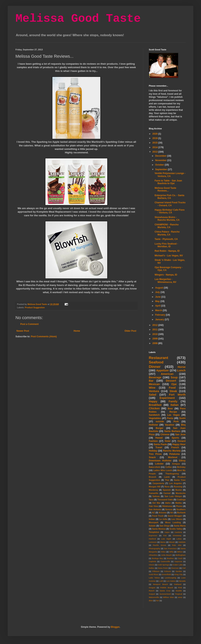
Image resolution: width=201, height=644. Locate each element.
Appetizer (163, 370)
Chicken (154, 408)
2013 (155, 152)
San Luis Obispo (173, 496)
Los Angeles (175, 483)
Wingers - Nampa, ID (166, 275)
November (161, 160)
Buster (179, 490)
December (161, 156)
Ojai (174, 384)
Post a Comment (29, 324)
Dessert (171, 381)
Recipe (173, 412)
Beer (170, 409)
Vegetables (155, 418)
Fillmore (156, 571)
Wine (152, 388)
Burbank (181, 513)
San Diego (165, 526)
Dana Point (163, 568)
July (158, 292)
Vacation (170, 425)
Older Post (130, 331)
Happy (153, 401)
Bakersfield (154, 467)
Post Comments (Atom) (44, 337)
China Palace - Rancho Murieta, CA (167, 233)
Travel (159, 447)
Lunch (181, 370)
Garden (179, 571)
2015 (155, 143)
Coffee (169, 467)
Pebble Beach (167, 588)
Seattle (179, 591)
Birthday (181, 467)
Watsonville (154, 597)
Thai (167, 480)
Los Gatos (171, 581)
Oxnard (181, 441)
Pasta (170, 418)
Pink (180, 588)
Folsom (168, 571)
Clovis (152, 565)
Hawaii (159, 438)
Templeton (154, 532)
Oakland (178, 584)
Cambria (178, 532)
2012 (155, 325)
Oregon (152, 588)
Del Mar (156, 503)
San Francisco (170, 548)
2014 (155, 147)
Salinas (156, 496)
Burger (160, 428)
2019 (155, 138)
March (159, 310)
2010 (155, 334)
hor (157, 601)
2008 (155, 343)
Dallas (152, 568)
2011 (155, 330)
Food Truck (158, 516)
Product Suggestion (35, 307)
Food (172, 388)
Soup (174, 377)
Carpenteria (158, 483)
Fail (184, 568)
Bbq (183, 425)
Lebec (179, 539)
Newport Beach (161, 584)
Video (163, 552)
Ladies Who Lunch (163, 470)
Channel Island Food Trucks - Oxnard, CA (170, 204)
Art (172, 513)
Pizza (152, 434)
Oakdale (182, 542)
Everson (175, 568)
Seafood (156, 362)
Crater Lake (178, 565)
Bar (151, 381)
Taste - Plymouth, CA (166, 239)
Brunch (152, 477)
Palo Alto (177, 545)
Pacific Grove (159, 545)
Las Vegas (173, 415)
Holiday (153, 451)
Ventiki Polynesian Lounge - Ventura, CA (170, 175)
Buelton (170, 558)
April (158, 306)
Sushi (182, 418)
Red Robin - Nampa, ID (167, 251)
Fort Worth (177, 395)
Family (173, 401)
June (158, 297)
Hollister (153, 425)
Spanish (167, 490)
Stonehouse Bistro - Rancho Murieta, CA (167, 219)
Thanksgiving (172, 474)
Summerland (165, 594)
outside (160, 422)
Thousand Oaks (165, 500)
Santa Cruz (165, 591)
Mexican (154, 384)
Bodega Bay (157, 558)
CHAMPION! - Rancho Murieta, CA (167, 226)
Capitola (152, 561)
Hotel (168, 441)
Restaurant (158, 358)
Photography (155, 548)
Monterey (153, 490)
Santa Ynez (180, 480)
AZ (153, 513)
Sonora (169, 509)
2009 (155, 339)
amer (180, 597)
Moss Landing (173, 522)
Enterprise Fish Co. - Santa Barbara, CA (169, 197)
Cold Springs (164, 565)
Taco (151, 500)
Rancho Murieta (172, 451)
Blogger (115, 627)
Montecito (181, 493)
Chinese (165, 434)
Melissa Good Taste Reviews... (165, 189)
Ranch (152, 591)
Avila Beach (167, 555)
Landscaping (170, 578)
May (158, 301)
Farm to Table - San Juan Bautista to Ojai (168, 182)
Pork (176, 422)
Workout (173, 457)
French (175, 447)
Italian (175, 405)
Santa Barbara (172, 431)
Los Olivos (177, 519)
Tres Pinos (155, 454)
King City (179, 574)
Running (178, 487)
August (160, 288)
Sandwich (154, 415)
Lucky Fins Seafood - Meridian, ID (166, 245)
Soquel (152, 594)
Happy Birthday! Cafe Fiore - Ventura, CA (170, 211)
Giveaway (177, 535)
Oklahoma (167, 506)
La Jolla (163, 519)
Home (77, 331)
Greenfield (166, 574)
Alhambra (153, 555)
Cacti (180, 558)
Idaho (168, 503)
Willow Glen (169, 597)
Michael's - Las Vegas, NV (169, 256)
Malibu (179, 503)
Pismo (179, 506)
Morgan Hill (155, 487)
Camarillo (154, 493)
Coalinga (181, 500)
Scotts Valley (176, 529)
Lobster (159, 464)
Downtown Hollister (160, 461)
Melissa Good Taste (78, 19)
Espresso (153, 535)
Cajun (167, 532)
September (161, 169)
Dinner (155, 367)
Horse (182, 367)
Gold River (154, 574)
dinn (151, 601)
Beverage (155, 377)
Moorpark (154, 522)
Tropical (179, 594)
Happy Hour (179, 444)
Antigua (176, 464)
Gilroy (182, 461)
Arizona (163, 513)
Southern (181, 509)
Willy (171, 552)
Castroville (165, 561)
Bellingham (181, 555)
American (167, 374)
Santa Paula (160, 444)
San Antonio (155, 509)
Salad (152, 395)
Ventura (154, 391)
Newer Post (23, 331)
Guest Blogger (175, 516)
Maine (163, 542)
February (161, 315)
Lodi (161, 581)
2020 (155, 134)
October (160, 165)
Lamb (167, 477)
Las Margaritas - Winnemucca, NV (165, 281)
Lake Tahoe (154, 578)
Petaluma (174, 454)
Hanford (152, 539)
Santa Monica (159, 529)
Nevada (182, 581)
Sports (175, 438)
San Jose (180, 434)
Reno (167, 487)
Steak (173, 391)
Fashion (153, 441)
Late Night (166, 539)
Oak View (153, 506)
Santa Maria (180, 526)
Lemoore (153, 542)
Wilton (180, 552)
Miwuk (172, 542)
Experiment (167, 398)
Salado (152, 526)
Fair (165, 535)
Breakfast (155, 405)
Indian (152, 519)
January (160, 319)
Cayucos (178, 561)
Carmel (167, 493)
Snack (152, 457)
